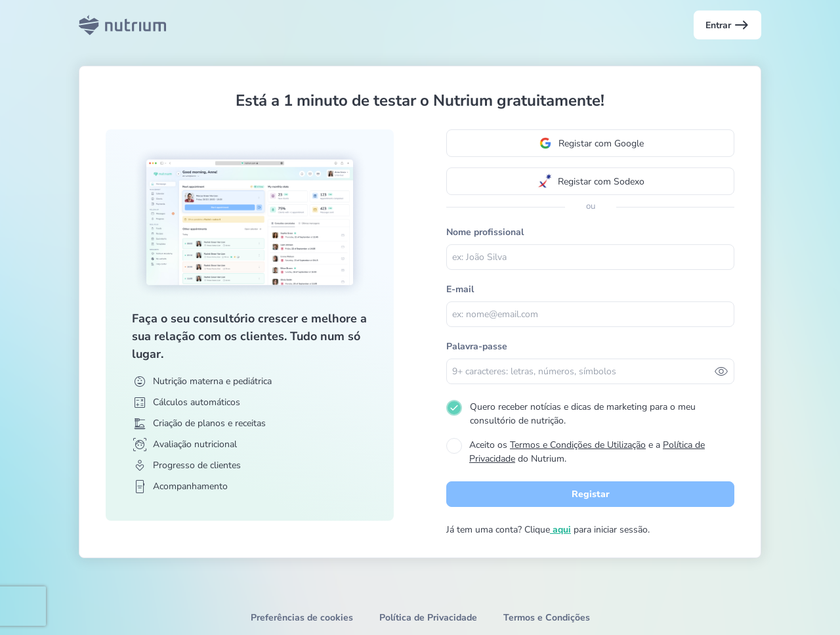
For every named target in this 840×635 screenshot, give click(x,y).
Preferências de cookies (302, 618)
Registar (591, 494)
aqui (560, 530)
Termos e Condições (547, 618)
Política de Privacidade (428, 618)
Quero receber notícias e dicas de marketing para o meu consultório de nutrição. (583, 414)
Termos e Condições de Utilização (578, 445)
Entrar (727, 25)
